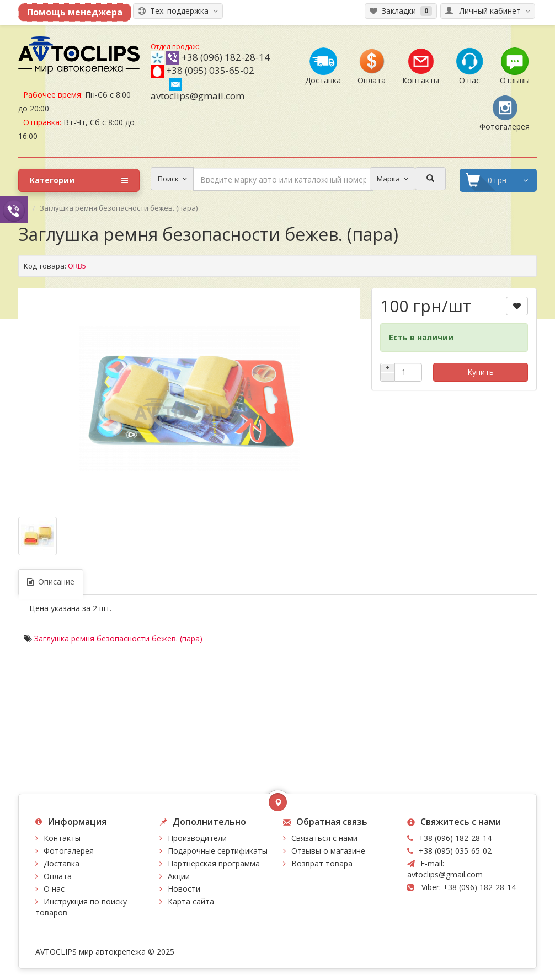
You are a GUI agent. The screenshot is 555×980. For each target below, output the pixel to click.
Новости (184, 889)
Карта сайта (191, 901)
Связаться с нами (324, 838)
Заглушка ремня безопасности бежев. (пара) (118, 638)
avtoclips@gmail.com (198, 90)
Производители (197, 838)
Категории (79, 180)
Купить (481, 372)
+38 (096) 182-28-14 (226, 57)
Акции (179, 876)
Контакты (62, 838)
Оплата (58, 876)
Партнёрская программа (214, 863)
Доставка (62, 863)
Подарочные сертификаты (218, 851)
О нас (54, 889)
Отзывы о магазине (328, 851)
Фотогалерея (69, 851)
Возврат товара (322, 863)
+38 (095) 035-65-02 (210, 70)
